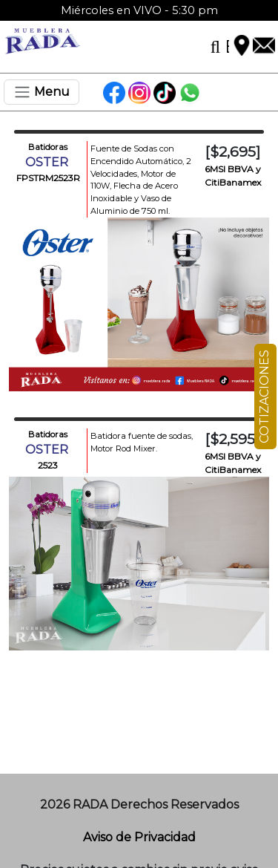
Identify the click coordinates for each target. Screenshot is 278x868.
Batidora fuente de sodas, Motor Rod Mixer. (142, 442)
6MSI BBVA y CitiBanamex (233, 176)
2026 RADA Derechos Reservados (139, 805)
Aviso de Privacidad (139, 837)
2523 (48, 465)
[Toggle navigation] (42, 92)
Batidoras (48, 147)
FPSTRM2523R (48, 178)
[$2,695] (233, 151)
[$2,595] (232, 439)
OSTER (48, 162)
